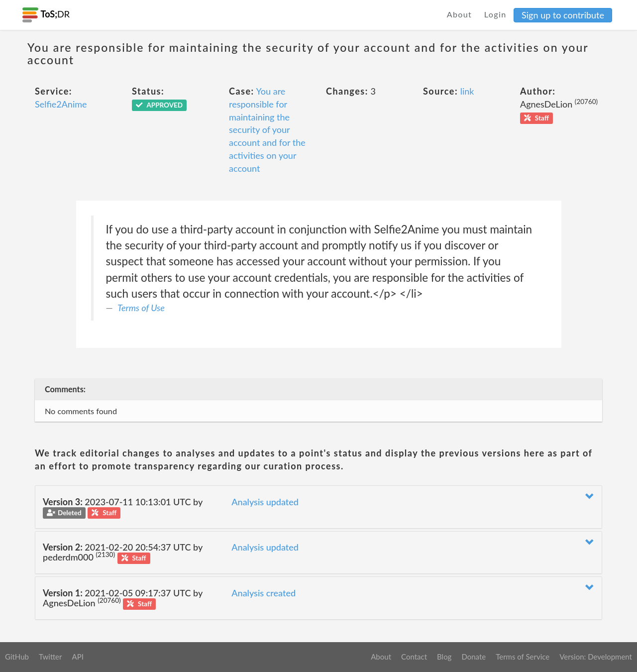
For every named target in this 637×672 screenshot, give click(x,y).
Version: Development (596, 657)
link (467, 91)
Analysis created (264, 593)
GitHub (17, 657)
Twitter (51, 657)
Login (495, 14)
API (77, 657)
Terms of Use (141, 308)
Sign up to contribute (563, 15)
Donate (474, 657)
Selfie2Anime (61, 104)
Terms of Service (523, 657)
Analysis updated (265, 502)
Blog (444, 657)
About (460, 14)
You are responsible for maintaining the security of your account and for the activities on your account (267, 129)
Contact (414, 657)
